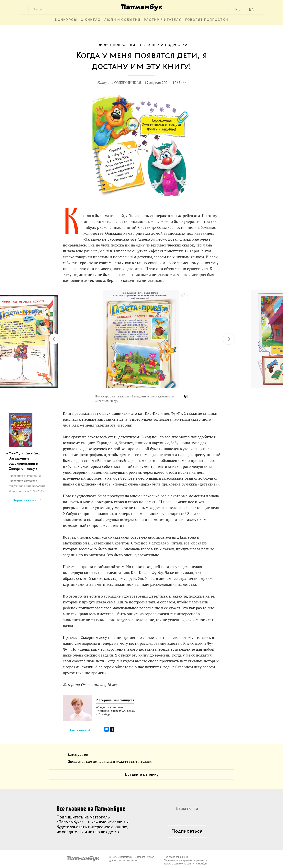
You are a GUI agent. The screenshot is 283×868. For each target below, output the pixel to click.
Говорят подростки (207, 20)
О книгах (91, 20)
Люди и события (122, 20)
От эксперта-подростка (163, 45)
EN (252, 9)
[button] (183, 295)
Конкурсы (66, 20)
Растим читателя (163, 20)
